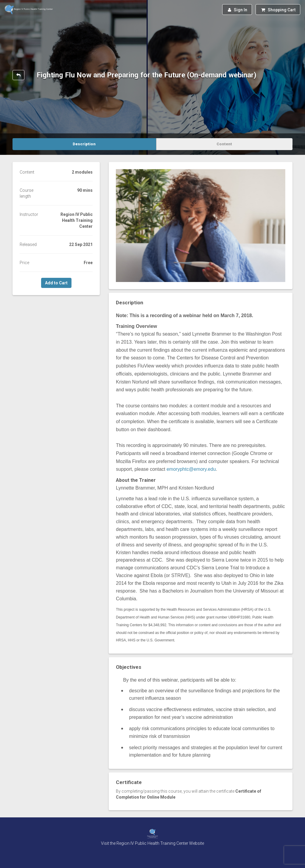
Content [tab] (224, 144)
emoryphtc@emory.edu (191, 469)
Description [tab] (84, 144)
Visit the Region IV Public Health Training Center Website (152, 843)
